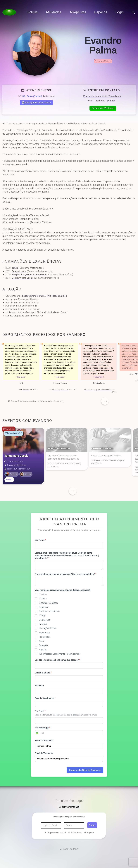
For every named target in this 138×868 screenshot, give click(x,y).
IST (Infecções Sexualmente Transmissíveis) (60, 654)
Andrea (25, 474)
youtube (111, 101)
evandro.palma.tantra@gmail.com (102, 96)
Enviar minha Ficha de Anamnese (85, 770)
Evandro (26, 389)
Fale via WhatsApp (103, 108)
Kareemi (65, 389)
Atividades (54, 12)
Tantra (15, 268)
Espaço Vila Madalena (103, 389)
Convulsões (44, 620)
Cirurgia (43, 616)
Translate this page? (69, 801)
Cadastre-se (75, 833)
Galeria (32, 12)
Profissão (39, 686)
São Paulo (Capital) (32, 96)
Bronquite (44, 645)
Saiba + (9, 480)
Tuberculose (45, 637)
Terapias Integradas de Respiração (29, 274)
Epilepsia (43, 624)
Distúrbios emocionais (49, 611)
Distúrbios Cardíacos (49, 603)
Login (120, 12)
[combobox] (39, 733)
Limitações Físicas (48, 628)
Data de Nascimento (45, 698)
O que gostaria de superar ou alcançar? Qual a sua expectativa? (65, 574)
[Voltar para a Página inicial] (9, 12)
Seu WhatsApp (42, 728)
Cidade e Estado (43, 673)
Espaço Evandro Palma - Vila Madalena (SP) (45, 296)
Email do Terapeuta (44, 753)
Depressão (44, 607)
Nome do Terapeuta (44, 740)
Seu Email (40, 711)
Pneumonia (44, 633)
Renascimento (19, 271)
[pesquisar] (133, 15)
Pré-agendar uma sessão (36, 103)
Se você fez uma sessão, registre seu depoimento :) (37, 401)
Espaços (101, 12)
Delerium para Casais (23, 278)
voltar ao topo (71, 849)
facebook (100, 101)
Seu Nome (40, 540)
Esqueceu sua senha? (55, 833)
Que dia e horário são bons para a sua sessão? (57, 660)
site (90, 101)
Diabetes (43, 599)
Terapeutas (78, 12)
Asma (42, 641)
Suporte (89, 833)
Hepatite (43, 650)
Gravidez (43, 594)
